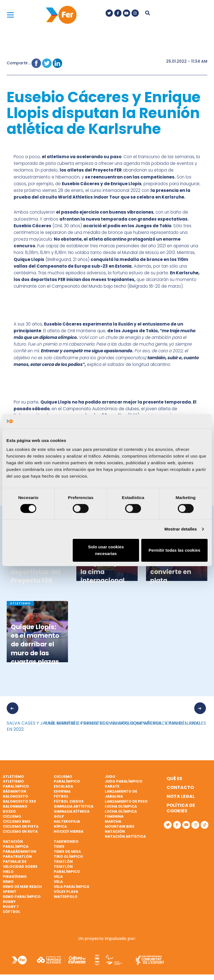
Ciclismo (12, 816)
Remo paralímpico (22, 897)
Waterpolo (66, 897)
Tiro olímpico (68, 856)
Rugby (9, 902)
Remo (8, 882)
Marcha (113, 821)
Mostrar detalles (181, 529)
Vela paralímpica (71, 887)
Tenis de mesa (67, 851)
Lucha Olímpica (121, 806)
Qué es (174, 779)
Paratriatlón (17, 856)
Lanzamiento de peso (126, 801)
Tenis (59, 846)
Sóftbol (12, 912)
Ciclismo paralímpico (67, 779)
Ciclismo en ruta (20, 831)
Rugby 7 (11, 907)
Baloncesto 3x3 (19, 801)
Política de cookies (181, 808)
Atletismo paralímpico (16, 784)
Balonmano (15, 806)
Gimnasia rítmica (72, 811)
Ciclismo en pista (21, 826)
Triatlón (63, 862)
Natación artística (125, 836)
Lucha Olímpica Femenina (121, 814)
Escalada (63, 786)
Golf (59, 816)
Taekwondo (66, 841)
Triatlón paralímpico (67, 869)
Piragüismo (15, 877)
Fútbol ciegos (69, 801)
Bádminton (14, 791)
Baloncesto (15, 796)
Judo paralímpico (124, 781)
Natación (115, 831)
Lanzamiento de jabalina (121, 794)
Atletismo (13, 777)
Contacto (180, 787)
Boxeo (9, 811)
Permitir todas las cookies (174, 550)
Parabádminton (20, 851)
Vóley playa (66, 892)
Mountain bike (120, 826)
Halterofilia (67, 821)
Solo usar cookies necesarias (106, 550)
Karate (112, 786)
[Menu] (10, 15)
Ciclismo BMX (17, 821)
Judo (110, 777)
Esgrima (62, 791)
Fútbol (61, 796)
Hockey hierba (69, 831)
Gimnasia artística (74, 806)
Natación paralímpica (16, 844)
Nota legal (181, 796)
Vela (58, 877)
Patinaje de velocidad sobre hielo (20, 867)
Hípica (60, 826)
